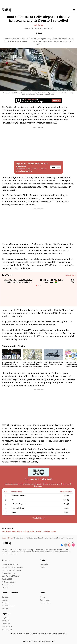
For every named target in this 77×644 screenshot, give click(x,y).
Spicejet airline (29, 531)
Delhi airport (6, 531)
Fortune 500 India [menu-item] (8, 573)
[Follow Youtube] (70, 545)
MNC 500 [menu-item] (5, 588)
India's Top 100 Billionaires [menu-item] (12, 567)
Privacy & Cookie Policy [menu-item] (20, 634)
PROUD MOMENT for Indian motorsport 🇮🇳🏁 (52, 281)
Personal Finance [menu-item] (8, 606)
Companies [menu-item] (44, 564)
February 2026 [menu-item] (7, 627)
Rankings (6, 560)
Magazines (6, 614)
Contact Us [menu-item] (62, 634)
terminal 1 (39, 531)
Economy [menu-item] (5, 603)
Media (42, 593)
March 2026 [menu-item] (6, 624)
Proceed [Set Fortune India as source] (56, 101)
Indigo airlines (17, 531)
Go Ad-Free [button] (56, 167)
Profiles (43, 560)
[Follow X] (66, 545)
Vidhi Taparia (39, 25)
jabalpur (47, 531)
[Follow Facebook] (62, 545)
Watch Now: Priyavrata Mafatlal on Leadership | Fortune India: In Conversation (18, 282)
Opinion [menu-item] (5, 609)
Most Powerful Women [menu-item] (11, 576)
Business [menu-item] (5, 597)
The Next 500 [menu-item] (7, 579)
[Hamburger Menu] (74, 10)
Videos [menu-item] (42, 597)
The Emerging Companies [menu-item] (12, 570)
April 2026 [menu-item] (6, 621)
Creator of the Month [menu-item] (10, 564)
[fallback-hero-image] (12, 355)
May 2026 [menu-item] (5, 618)
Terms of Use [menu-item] (35, 634)
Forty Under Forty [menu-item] (9, 582)
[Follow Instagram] (74, 545)
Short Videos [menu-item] (45, 600)
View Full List (37, 518)
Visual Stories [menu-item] (45, 603)
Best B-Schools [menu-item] (7, 585)
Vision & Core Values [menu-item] (49, 634)
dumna (54, 531)
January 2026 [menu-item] (7, 630)
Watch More (70, 275)
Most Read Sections (10, 593)
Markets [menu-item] (5, 600)
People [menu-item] (42, 567)
